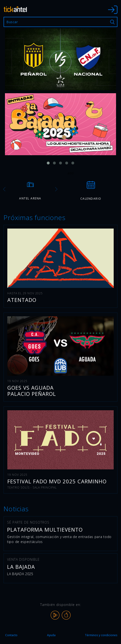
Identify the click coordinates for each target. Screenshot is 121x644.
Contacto (11, 635)
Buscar (112, 22)
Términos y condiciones (101, 635)
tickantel (15, 9)
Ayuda (51, 635)
